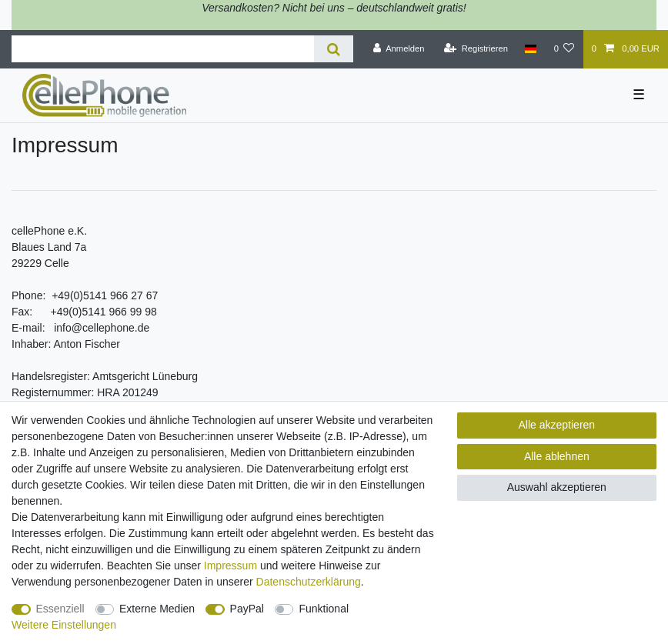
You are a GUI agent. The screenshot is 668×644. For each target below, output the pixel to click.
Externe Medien (157, 609)
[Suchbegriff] (163, 49)
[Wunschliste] (564, 49)
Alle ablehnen (557, 456)
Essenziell (60, 609)
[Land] (531, 49)
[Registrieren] (476, 49)
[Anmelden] (399, 49)
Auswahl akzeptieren (557, 487)
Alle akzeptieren (557, 425)
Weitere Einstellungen (64, 625)
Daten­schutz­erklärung (309, 582)
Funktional (324, 609)
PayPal (247, 609)
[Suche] (334, 49)
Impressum (230, 566)
